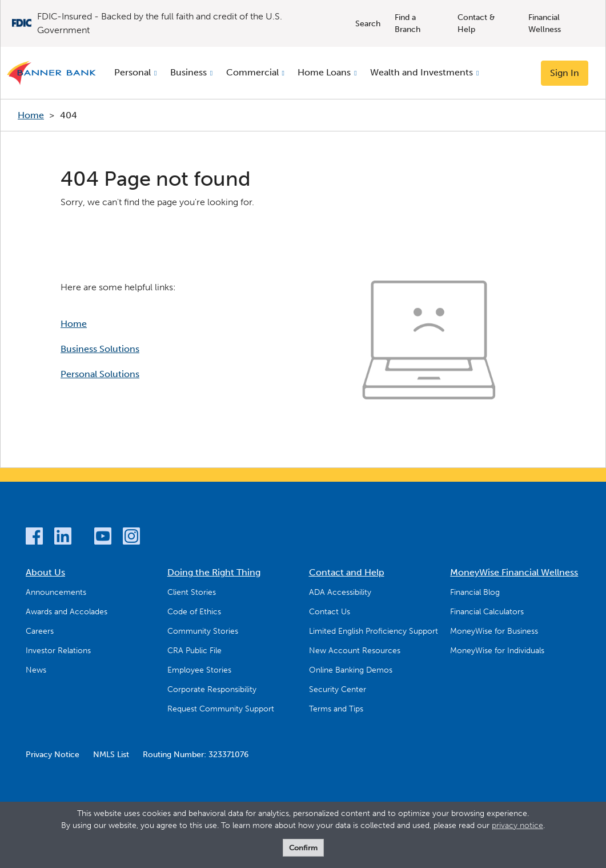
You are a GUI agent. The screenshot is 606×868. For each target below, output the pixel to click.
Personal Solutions (100, 374)
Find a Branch (408, 23)
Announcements (56, 592)
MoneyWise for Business (494, 631)
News (36, 670)
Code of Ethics (194, 612)
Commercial (252, 72)
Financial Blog (475, 592)
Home (31, 115)
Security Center (338, 689)
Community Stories (203, 631)
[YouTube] (103, 538)
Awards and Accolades (67, 612)
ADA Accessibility (340, 592)
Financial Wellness (545, 23)
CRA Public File (194, 651)
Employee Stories (199, 670)
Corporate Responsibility (212, 689)
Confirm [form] (303, 848)
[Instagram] (131, 538)
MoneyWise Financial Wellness (514, 572)
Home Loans (324, 72)
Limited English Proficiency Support (374, 631)
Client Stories (192, 592)
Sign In (565, 73)
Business (188, 72)
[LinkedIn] (63, 538)
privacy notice (517, 825)
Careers (40, 631)
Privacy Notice (53, 755)
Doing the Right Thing (214, 572)
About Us (45, 572)
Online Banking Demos (351, 670)
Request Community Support (221, 709)
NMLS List (111, 755)
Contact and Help (347, 572)
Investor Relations (58, 651)
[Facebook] (34, 538)
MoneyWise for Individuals (497, 651)
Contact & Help (476, 23)
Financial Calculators (487, 612)
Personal (133, 72)
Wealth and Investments (422, 72)
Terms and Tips (336, 709)
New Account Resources (355, 651)
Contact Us (330, 612)
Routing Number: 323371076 (196, 755)
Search (368, 24)
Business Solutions (100, 349)
